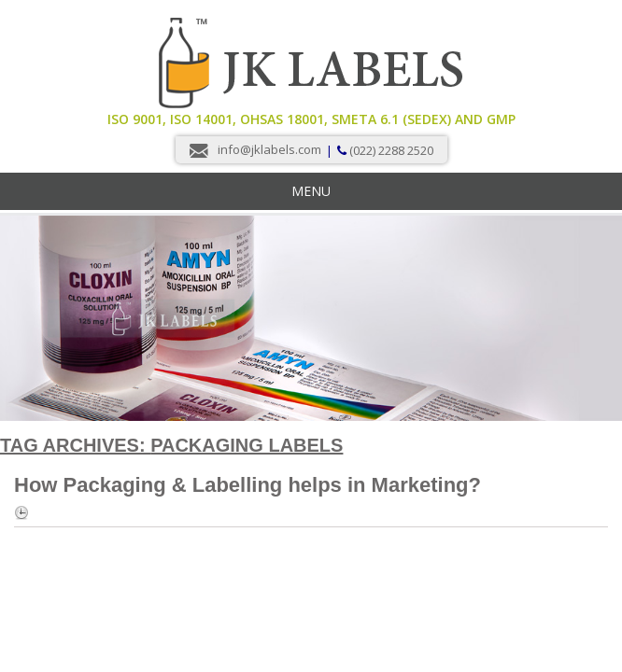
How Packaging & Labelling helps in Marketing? (247, 485)
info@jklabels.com (269, 149)
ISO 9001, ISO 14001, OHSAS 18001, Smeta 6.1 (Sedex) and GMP (311, 119)
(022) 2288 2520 (391, 150)
